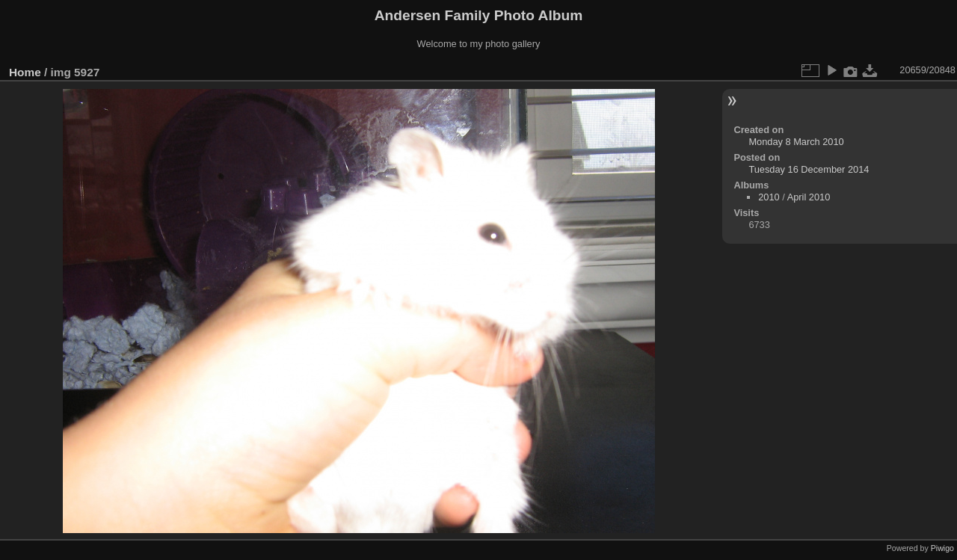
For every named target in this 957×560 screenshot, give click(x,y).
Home (25, 72)
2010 (769, 197)
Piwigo (942, 548)
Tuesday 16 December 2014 (809, 169)
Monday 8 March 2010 (796, 142)
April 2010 (809, 197)
